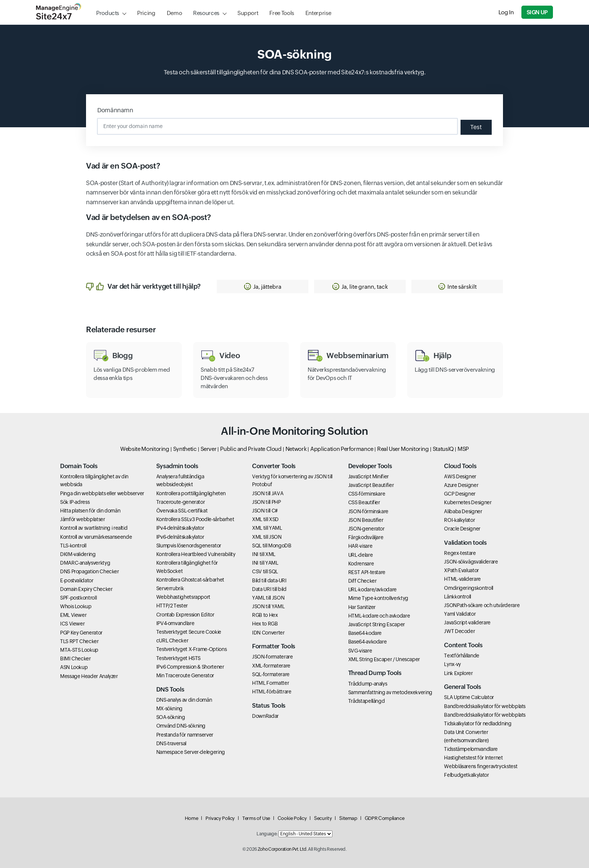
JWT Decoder (459, 631)
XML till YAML (267, 528)
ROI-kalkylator (459, 520)
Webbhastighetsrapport (183, 597)
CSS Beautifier (364, 502)
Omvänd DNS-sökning (181, 726)
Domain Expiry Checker (86, 589)
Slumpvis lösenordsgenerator (189, 546)
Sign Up (537, 12)
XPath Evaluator (461, 570)
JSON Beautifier (366, 520)
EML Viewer (73, 615)
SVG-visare (360, 651)
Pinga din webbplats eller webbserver (102, 493)
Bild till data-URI (269, 580)
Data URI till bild (269, 589)
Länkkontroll (458, 597)
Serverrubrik (170, 588)
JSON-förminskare (368, 511)
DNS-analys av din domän (184, 700)
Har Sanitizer (362, 607)
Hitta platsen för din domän (90, 511)
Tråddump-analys (368, 684)
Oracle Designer (462, 529)
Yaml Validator (460, 614)
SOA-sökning (171, 717)
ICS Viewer (72, 624)
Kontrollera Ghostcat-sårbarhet (190, 580)
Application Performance (342, 449)
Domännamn (115, 110)
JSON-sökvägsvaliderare (471, 562)
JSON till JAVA (268, 493)
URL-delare (360, 555)
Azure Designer (461, 485)
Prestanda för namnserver (185, 735)
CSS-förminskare (367, 494)
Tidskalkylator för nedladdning (478, 723)
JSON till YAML (268, 606)
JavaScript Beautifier (371, 485)
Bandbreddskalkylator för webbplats (485, 706)
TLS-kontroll (73, 546)
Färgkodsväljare (366, 537)
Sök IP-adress (75, 502)
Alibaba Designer (463, 511)
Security (323, 818)
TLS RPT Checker (79, 641)
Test (476, 127)
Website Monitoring (145, 449)
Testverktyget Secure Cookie (189, 632)
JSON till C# (265, 511)
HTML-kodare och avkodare (379, 616)
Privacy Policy (220, 818)
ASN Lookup (74, 667)
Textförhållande (462, 656)
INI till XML (264, 554)
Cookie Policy (292, 818)
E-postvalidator (77, 580)
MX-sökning (169, 708)
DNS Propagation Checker (90, 571)
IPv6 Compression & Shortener (190, 667)
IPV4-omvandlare (175, 623)
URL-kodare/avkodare (372, 589)
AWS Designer (460, 476)
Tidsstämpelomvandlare (471, 749)
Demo (174, 13)
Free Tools (282, 13)
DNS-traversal (171, 743)
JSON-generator (366, 529)
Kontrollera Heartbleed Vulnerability (196, 554)
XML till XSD (265, 519)
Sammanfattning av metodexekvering (390, 692)
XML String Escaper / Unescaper (384, 659)
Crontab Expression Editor (185, 615)
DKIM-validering (78, 554)
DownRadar (265, 716)
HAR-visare (360, 546)
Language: (267, 834)
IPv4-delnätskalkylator (180, 528)
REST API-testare (367, 572)
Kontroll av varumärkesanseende (96, 537)
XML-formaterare (271, 666)
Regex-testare (460, 553)
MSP (463, 449)
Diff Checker (362, 581)
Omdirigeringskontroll (468, 588)
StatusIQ (443, 449)
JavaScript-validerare (467, 622)
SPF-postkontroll (78, 598)
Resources (206, 13)
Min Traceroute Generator (185, 675)
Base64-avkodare (368, 642)
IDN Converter (268, 633)
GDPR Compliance (385, 818)
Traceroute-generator (181, 502)
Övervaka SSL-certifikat (182, 511)
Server (209, 449)
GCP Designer (460, 494)
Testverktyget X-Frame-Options (192, 649)
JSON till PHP (266, 502)
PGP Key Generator (81, 633)
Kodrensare (361, 564)
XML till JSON (267, 537)
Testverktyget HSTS (179, 658)
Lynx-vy (452, 664)
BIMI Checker (76, 659)
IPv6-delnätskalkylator (180, 537)
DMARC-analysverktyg (85, 563)
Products (108, 13)
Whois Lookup (76, 606)
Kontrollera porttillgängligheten (191, 493)
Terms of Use (256, 818)
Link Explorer (458, 673)
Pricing (146, 13)
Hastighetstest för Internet (473, 758)
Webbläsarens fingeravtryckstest (481, 766)
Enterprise (318, 13)
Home (192, 818)
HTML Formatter (270, 683)
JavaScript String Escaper (377, 624)
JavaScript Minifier (369, 476)
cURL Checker (172, 640)
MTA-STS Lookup (79, 650)
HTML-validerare (462, 579)
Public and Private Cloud (251, 449)
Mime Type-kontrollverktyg (378, 598)
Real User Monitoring (403, 449)
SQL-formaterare (271, 674)
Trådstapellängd (367, 701)
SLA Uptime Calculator (469, 697)
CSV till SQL (265, 571)
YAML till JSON (268, 598)
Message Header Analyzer (89, 676)
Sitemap (348, 818)
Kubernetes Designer (468, 502)
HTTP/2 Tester (172, 606)
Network (296, 449)
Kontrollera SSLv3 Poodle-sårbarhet (195, 519)
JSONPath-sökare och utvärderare (482, 605)
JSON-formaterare (272, 657)
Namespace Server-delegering (191, 752)
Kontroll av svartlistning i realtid (94, 528)
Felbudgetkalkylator (466, 775)
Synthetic (185, 449)
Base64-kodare (365, 633)
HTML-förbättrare (272, 692)
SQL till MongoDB (272, 546)
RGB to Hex (265, 615)
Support (248, 13)
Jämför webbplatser (83, 519)
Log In (506, 12)
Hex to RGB (265, 624)
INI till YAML (265, 563)
